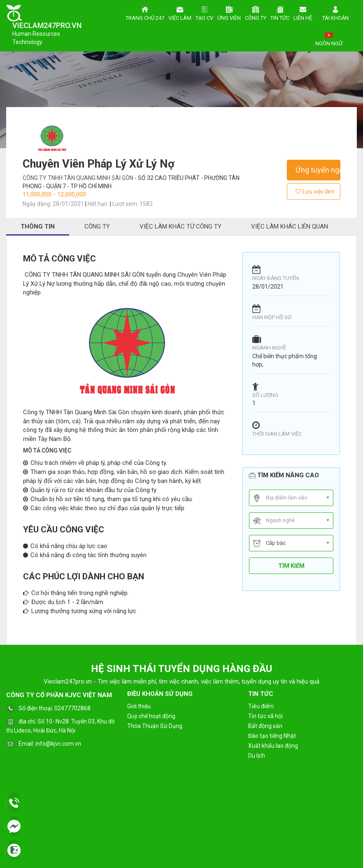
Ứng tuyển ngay (318, 170)
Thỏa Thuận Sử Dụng (155, 726)
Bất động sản (265, 726)
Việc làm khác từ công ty (180, 226)
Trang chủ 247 (145, 12)
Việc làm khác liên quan (290, 226)
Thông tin (38, 226)
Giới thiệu (139, 706)
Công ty (256, 12)
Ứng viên (229, 12)
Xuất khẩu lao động (273, 746)
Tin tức (280, 12)
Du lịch (257, 756)
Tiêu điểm (261, 706)
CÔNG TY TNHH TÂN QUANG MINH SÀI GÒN (79, 178)
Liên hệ (303, 12)
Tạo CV (204, 12)
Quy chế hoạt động (151, 716)
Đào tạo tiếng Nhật (272, 736)
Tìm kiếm (291, 566)
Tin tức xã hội (265, 716)
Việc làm (180, 12)
